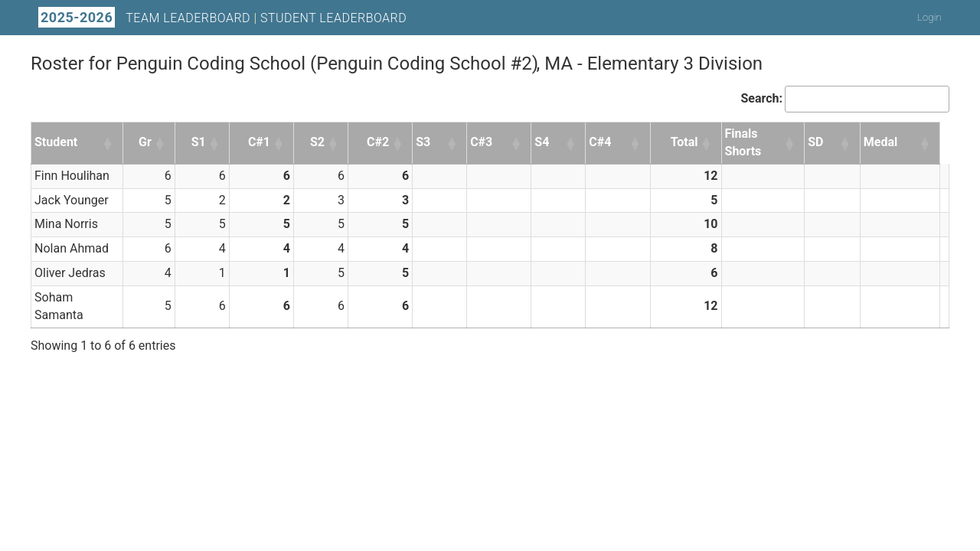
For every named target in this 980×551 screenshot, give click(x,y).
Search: (761, 98)
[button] (109, 143)
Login (929, 17)
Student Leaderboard (333, 18)
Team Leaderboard (188, 18)
